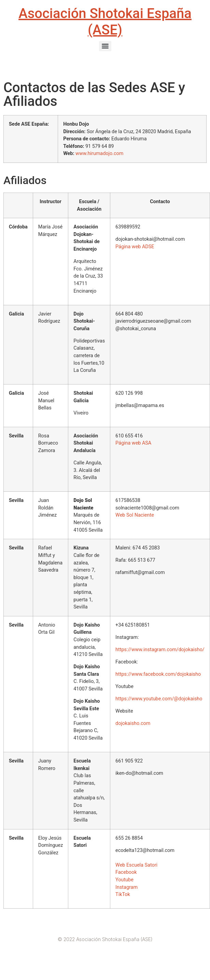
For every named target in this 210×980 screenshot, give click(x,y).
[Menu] (105, 46)
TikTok (123, 894)
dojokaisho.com (133, 723)
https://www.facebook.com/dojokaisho (158, 674)
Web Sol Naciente (135, 515)
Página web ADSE (135, 247)
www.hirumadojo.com (99, 153)
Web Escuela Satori (137, 865)
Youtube (124, 880)
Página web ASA (133, 443)
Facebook (126, 872)
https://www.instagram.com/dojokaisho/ (160, 650)
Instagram (127, 887)
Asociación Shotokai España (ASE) (105, 22)
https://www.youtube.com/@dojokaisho (159, 699)
